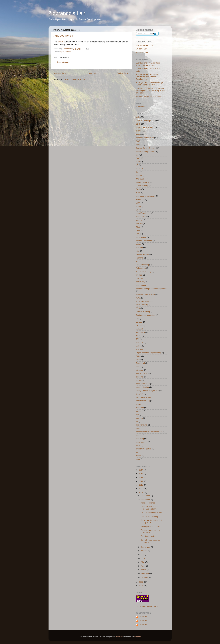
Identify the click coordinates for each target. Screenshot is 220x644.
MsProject (140, 349)
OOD (138, 141)
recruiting (140, 439)
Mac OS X (140, 342)
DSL (138, 318)
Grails (138, 189)
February (145, 573)
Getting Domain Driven (150, 526)
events (139, 131)
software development (145, 120)
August (144, 551)
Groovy (139, 325)
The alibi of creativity (149, 516)
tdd (137, 155)
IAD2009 (140, 169)
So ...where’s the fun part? (152, 513)
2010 (141, 485)
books (138, 380)
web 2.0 (139, 223)
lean (138, 415)
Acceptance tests (143, 301)
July (143, 555)
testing (139, 244)
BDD (138, 308)
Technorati (140, 363)
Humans (139, 258)
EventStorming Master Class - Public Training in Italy (149, 64)
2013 (141, 474)
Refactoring (141, 268)
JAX (138, 339)
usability (139, 248)
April (143, 566)
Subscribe (140, 107)
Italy (138, 172)
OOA (138, 230)
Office (138, 356)
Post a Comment (64, 62)
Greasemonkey (142, 254)
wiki (137, 251)
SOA (138, 162)
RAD (138, 360)
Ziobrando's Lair (67, 13)
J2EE (138, 227)
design (139, 404)
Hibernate (140, 199)
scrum (138, 145)
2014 (141, 470)
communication (142, 387)
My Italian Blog (142, 52)
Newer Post (61, 73)
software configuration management (151, 289)
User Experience (143, 213)
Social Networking (144, 271)
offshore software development (149, 432)
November (146, 500)
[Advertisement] (87, 89)
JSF (138, 261)
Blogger (137, 637)
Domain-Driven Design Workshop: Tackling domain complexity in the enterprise (150, 91)
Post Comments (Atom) (75, 79)
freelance (140, 408)
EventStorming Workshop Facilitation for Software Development (147, 77)
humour (139, 175)
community (140, 282)
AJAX (138, 298)
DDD (138, 124)
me (137, 421)
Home (92, 73)
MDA (138, 203)
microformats (141, 425)
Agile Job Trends (63, 36)
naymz (139, 428)
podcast (139, 435)
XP (137, 165)
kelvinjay (119, 637)
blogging (139, 377)
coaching (140, 278)
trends (68, 52)
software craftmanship (145, 294)
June (143, 558)
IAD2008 (140, 329)
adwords (139, 370)
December (146, 496)
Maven (139, 346)
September (146, 547)
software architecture (145, 138)
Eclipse (139, 322)
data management (144, 397)
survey (139, 445)
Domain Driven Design (145, 148)
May (143, 562)
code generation (143, 384)
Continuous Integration (146, 315)
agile (62, 52)
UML (138, 234)
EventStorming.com (144, 45)
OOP (138, 158)
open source (141, 285)
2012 (141, 477)
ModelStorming (142, 265)
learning (139, 418)
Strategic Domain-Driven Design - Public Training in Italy (150, 84)
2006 (141, 586)
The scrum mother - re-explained (150, 531)
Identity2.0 (140, 332)
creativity (140, 394)
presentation (141, 237)
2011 (141, 481)
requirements (141, 442)
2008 (141, 493)
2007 (141, 582)
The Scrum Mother (149, 536)
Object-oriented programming (148, 353)
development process (145, 151)
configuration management (147, 390)
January (145, 577)
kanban (139, 411)
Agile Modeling (142, 305)
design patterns (142, 182)
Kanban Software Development (149, 96)
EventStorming (142, 186)
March (144, 570)
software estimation (144, 241)
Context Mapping (143, 312)
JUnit (138, 193)
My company (141, 49)
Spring (139, 206)
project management (145, 127)
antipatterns (141, 217)
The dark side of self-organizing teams (150, 508)
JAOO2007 (141, 179)
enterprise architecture (145, 196)
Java (138, 134)
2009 (141, 489)
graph (61, 42)
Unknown (143, 617)
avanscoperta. (142, 373)
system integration (144, 449)
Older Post (123, 73)
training (139, 220)
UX (137, 210)
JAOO (138, 336)
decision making (143, 401)
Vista (138, 367)
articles (139, 275)
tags (138, 452)
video (138, 459)
